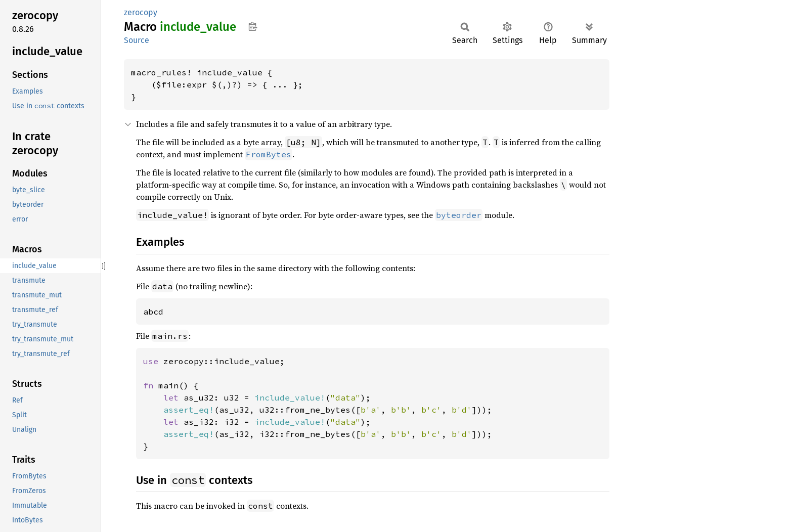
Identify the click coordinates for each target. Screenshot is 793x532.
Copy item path (253, 26)
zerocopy (141, 12)
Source (137, 40)
